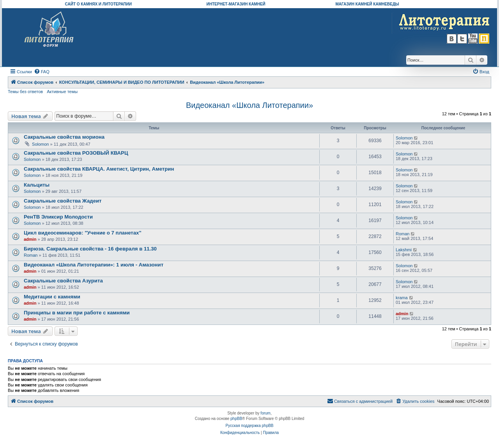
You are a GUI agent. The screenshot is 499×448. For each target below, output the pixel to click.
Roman (403, 234)
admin (30, 239)
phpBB (236, 419)
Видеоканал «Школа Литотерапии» (249, 105)
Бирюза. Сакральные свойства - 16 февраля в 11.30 (90, 249)
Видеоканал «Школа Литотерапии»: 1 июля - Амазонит (94, 265)
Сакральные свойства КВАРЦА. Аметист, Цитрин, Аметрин (99, 169)
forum (265, 413)
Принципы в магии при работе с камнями (77, 313)
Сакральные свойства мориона (64, 137)
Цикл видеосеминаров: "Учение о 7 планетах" (83, 233)
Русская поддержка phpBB (249, 426)
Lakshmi (404, 250)
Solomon (40, 144)
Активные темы (62, 92)
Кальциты (37, 185)
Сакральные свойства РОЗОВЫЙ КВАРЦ (76, 153)
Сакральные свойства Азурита (63, 281)
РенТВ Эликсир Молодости (58, 217)
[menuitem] (42, 72)
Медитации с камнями (52, 297)
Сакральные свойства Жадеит (63, 201)
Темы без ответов (25, 92)
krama (402, 298)
